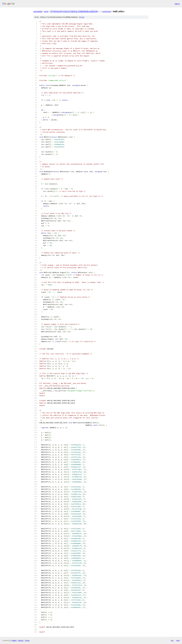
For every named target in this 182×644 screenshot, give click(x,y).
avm (46, 11)
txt (172, 640)
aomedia (38, 11)
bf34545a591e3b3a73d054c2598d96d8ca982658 (74, 11)
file (82, 17)
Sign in (177, 4)
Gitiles (14, 640)
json (178, 640)
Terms (27, 640)
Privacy (21, 640)
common (106, 11)
